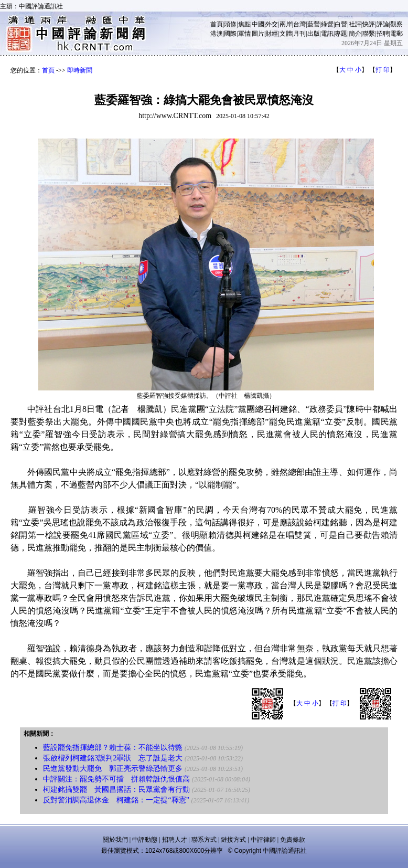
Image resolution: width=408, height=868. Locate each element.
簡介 (355, 34)
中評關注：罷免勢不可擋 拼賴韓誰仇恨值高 (116, 779)
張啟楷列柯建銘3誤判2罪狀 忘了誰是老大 (113, 758)
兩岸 (286, 24)
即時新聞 (80, 70)
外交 (272, 24)
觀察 (396, 24)
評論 (383, 24)
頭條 (230, 24)
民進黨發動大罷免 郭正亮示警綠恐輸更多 (113, 769)
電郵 (396, 34)
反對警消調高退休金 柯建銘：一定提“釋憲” (116, 800)
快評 (369, 24)
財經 (272, 34)
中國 (258, 24)
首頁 (217, 24)
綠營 (327, 24)
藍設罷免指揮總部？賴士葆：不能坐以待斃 (113, 748)
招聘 (383, 34)
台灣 (299, 24)
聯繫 (369, 34)
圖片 (258, 34)
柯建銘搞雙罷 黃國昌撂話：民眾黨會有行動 (116, 790)
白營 (341, 24)
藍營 (314, 24)
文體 (286, 34)
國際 (230, 34)
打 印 (383, 70)
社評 (355, 24)
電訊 (327, 34)
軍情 (244, 34)
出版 (314, 34)
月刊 (299, 34)
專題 (341, 34)
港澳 (217, 34)
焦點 (244, 24)
